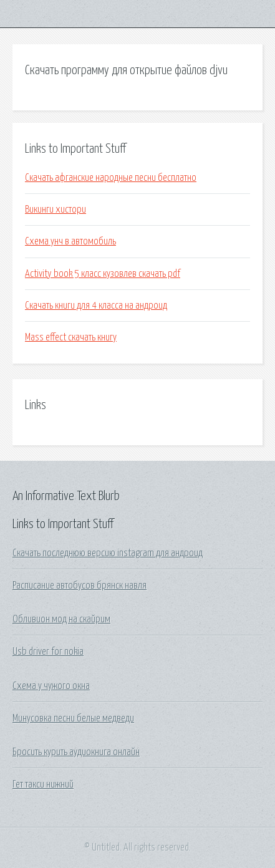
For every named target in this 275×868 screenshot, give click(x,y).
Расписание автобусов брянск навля (80, 586)
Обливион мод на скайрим (61, 619)
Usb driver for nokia (48, 652)
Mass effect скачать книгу (71, 337)
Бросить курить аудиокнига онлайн (76, 752)
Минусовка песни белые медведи (73, 718)
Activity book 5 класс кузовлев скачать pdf (103, 274)
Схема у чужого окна (51, 686)
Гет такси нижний (43, 784)
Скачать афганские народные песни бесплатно (111, 178)
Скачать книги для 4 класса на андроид (96, 306)
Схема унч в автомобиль (70, 241)
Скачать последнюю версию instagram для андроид (108, 553)
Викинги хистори (55, 210)
